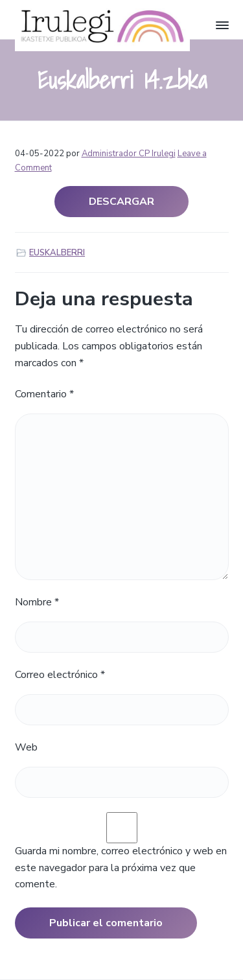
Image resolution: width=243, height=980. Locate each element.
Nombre (37, 602)
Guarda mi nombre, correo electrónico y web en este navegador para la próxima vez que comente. (121, 868)
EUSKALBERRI (57, 253)
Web (26, 747)
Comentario (44, 394)
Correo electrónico (60, 675)
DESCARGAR (121, 202)
